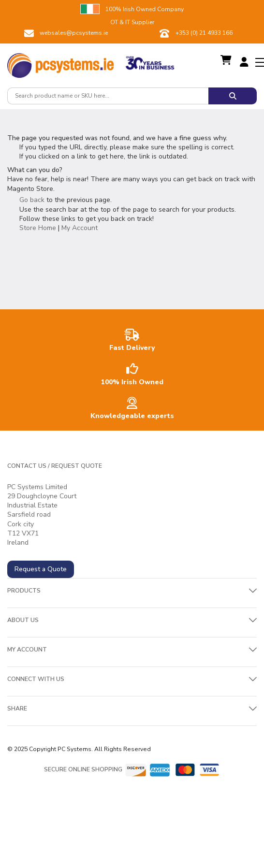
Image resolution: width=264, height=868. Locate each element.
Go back (32, 200)
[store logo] (60, 63)
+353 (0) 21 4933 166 (204, 33)
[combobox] (108, 96)
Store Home (38, 228)
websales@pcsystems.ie (74, 33)
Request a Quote (41, 569)
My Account (80, 228)
